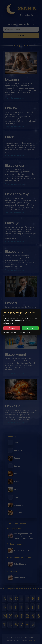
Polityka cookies (25, 332)
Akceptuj (30, 328)
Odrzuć (12, 328)
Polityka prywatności (10, 332)
